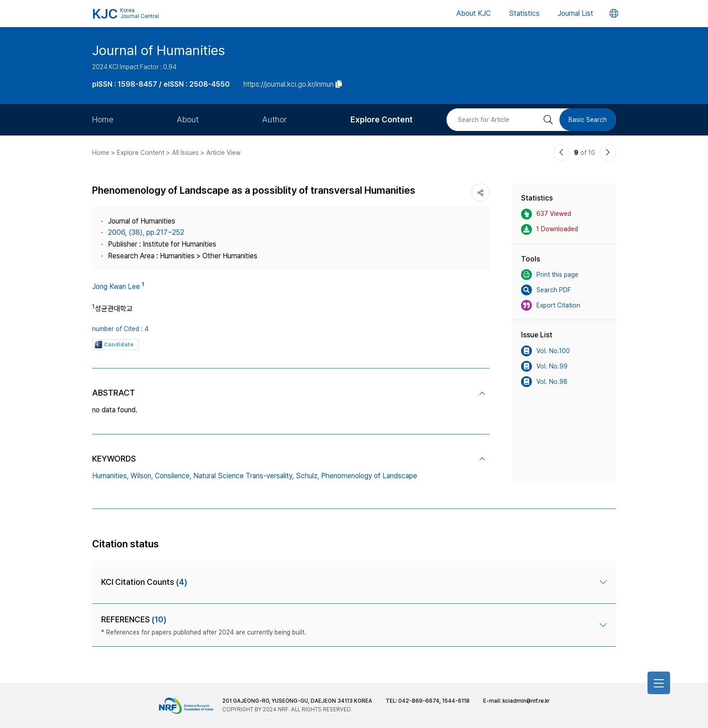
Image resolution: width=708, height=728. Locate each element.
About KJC (474, 13)
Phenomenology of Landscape (369, 476)
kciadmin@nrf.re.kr (526, 701)
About (188, 119)
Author (275, 119)
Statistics (524, 13)
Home (103, 119)
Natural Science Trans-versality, (244, 476)
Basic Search (588, 120)
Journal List (575, 13)
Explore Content (382, 119)
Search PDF (546, 290)
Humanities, (110, 476)
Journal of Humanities (158, 50)
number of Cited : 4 (120, 329)
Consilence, (173, 476)
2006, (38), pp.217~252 (146, 232)
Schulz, (307, 476)
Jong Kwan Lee (116, 287)
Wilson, (142, 476)
